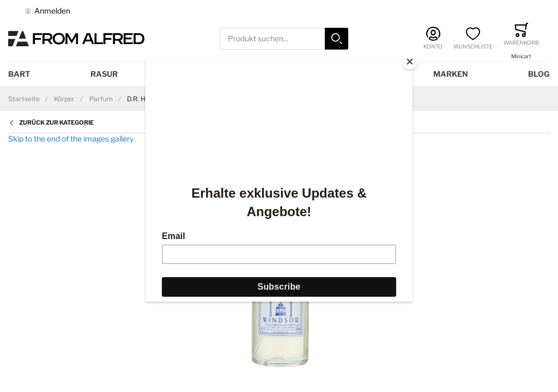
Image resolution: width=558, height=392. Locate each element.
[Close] (410, 62)
